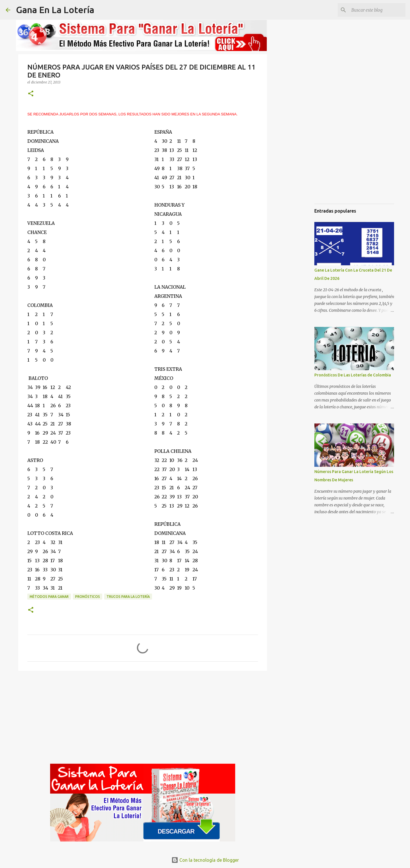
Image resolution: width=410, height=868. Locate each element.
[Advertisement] (143, 719)
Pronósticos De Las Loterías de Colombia (353, 375)
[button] (31, 94)
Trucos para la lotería (128, 597)
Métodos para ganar (49, 597)
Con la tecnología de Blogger (205, 860)
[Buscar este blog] (376, 10)
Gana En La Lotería (55, 10)
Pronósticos (88, 597)
